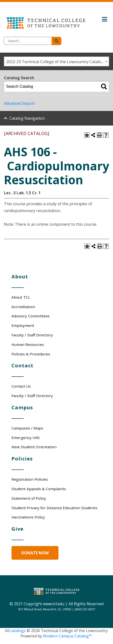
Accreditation (23, 307)
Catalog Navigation (27, 118)
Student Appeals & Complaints (39, 489)
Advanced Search (19, 103)
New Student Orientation (34, 447)
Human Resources (28, 344)
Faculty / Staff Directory (32, 335)
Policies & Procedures (31, 354)
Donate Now (35, 553)
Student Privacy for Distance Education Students (54, 508)
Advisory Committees (31, 316)
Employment (23, 325)
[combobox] (56, 61)
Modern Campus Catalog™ (67, 636)
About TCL (21, 297)
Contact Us (21, 386)
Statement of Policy (29, 498)
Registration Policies (30, 479)
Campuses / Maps (27, 428)
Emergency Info (26, 438)
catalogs (18, 631)
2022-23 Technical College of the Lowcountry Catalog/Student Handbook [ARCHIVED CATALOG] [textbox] (57, 62)
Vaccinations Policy (28, 517)
